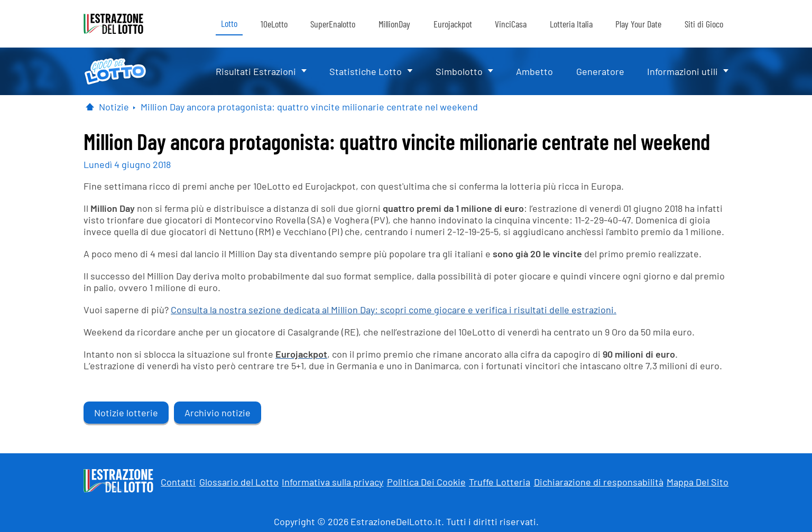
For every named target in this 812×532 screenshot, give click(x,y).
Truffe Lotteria (500, 482)
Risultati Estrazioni (256, 71)
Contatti (178, 482)
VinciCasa (511, 24)
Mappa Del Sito (698, 482)
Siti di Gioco (704, 24)
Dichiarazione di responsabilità (599, 482)
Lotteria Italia (571, 24)
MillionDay (394, 24)
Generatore (600, 71)
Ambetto (534, 71)
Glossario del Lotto (239, 482)
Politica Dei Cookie (426, 482)
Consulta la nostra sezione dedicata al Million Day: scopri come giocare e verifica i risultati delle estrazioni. (394, 310)
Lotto (229, 23)
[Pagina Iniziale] (90, 107)
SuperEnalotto (333, 24)
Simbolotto (459, 71)
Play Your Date (638, 24)
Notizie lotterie (126, 413)
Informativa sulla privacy (333, 482)
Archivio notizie (218, 413)
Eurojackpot (453, 24)
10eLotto (274, 24)
